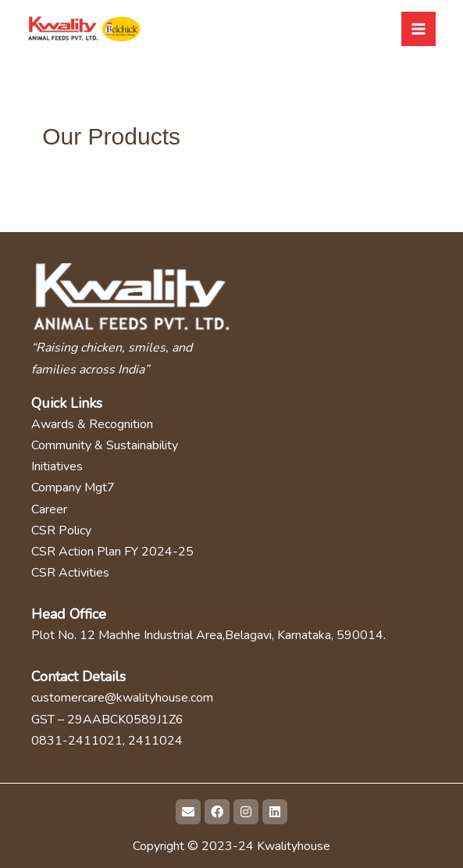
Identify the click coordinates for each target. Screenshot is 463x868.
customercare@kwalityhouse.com (122, 698)
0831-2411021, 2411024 (107, 741)
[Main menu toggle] (418, 29)
